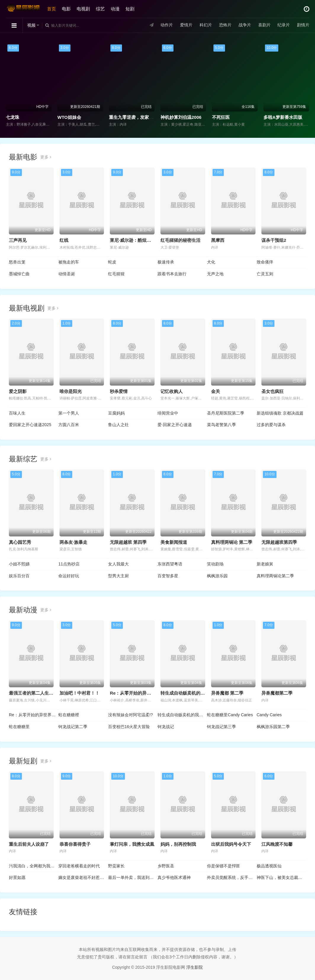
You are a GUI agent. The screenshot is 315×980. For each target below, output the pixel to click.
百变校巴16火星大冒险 (129, 727)
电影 (67, 9)
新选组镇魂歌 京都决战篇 (280, 413)
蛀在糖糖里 (19, 727)
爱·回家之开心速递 (175, 425)
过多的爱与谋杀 (271, 425)
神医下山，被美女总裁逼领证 (281, 877)
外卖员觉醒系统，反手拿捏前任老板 (232, 877)
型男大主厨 (118, 576)
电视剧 (84, 9)
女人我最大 (118, 564)
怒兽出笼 (17, 262)
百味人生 (17, 413)
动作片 (166, 25)
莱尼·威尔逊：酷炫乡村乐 (135, 240)
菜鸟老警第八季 (221, 425)
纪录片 (283, 25)
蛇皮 (112, 262)
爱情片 (186, 25)
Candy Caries (269, 715)
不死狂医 (221, 117)
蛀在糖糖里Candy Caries (230, 715)
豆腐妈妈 (116, 413)
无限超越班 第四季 (128, 542)
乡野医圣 (166, 866)
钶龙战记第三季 (221, 727)
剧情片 (303, 25)
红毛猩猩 (116, 274)
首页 (52, 9)
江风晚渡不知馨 (277, 844)
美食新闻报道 (174, 542)
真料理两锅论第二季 (275, 576)
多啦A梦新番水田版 (283, 117)
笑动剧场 (215, 564)
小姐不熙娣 (19, 564)
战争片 (244, 25)
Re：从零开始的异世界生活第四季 (34, 715)
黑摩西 (218, 240)
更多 (46, 157)
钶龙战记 (166, 727)
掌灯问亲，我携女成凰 (132, 844)
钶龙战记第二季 (73, 727)
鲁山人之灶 (118, 425)
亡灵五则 (265, 274)
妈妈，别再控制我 (178, 844)
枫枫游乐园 (217, 576)
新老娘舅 (265, 564)
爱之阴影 (18, 391)
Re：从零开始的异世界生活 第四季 (144, 693)
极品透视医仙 (269, 866)
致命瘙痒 (265, 262)
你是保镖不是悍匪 (224, 866)
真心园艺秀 (20, 542)
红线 (64, 240)
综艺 (101, 9)
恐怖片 (225, 25)
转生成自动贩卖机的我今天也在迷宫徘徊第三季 (182, 715)
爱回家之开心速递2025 (30, 425)
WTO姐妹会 (69, 117)
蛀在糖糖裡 (69, 715)
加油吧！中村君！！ (79, 693)
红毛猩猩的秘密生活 (180, 240)
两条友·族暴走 (73, 542)
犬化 (211, 262)
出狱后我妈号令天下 (231, 844)
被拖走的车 (69, 262)
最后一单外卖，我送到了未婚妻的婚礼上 (133, 877)
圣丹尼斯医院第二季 (226, 413)
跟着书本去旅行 (172, 274)
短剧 (130, 9)
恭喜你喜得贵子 (75, 844)
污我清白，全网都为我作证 (34, 866)
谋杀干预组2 (274, 240)
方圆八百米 (69, 425)
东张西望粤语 (170, 564)
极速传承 (166, 262)
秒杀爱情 (119, 391)
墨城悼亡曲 (19, 274)
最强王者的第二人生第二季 (36, 693)
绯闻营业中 (168, 413)
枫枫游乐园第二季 (273, 727)
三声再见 (18, 240)
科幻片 (205, 25)
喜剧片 (264, 25)
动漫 (115, 9)
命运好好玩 (69, 576)
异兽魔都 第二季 (227, 693)
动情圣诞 (67, 274)
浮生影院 (195, 967)
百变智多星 (168, 576)
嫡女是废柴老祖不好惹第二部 (83, 877)
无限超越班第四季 (279, 542)
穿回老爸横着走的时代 (79, 866)
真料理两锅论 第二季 (232, 542)
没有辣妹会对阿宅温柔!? (131, 715)
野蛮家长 (116, 866)
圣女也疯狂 (273, 391)
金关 (216, 391)
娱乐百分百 (19, 576)
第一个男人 (69, 413)
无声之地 (215, 274)
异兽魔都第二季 (277, 693)
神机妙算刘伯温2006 (181, 117)
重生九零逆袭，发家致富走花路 (140, 117)
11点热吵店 (69, 564)
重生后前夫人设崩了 (29, 844)
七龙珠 (13, 117)
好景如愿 (17, 877)
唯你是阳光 (71, 391)
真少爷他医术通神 (174, 877)
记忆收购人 (172, 391)
